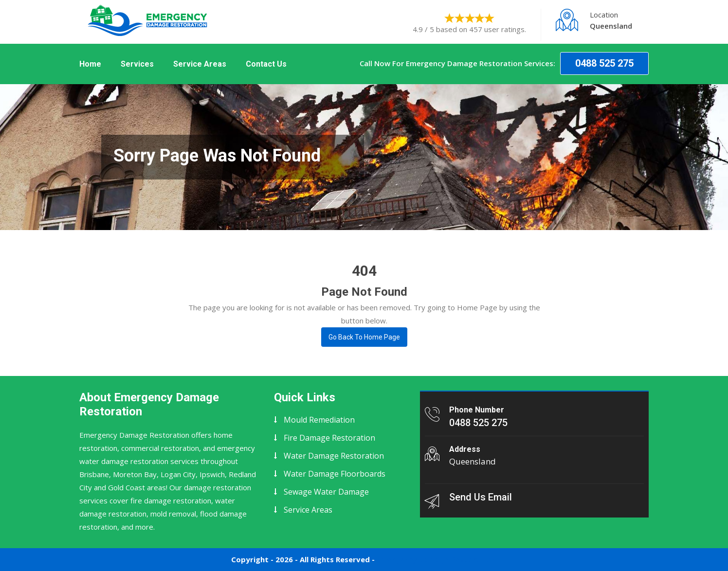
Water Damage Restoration (334, 456)
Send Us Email (481, 497)
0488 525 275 (604, 63)
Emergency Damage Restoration (436, 559)
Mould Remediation (319, 420)
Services (137, 64)
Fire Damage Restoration (329, 438)
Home (90, 64)
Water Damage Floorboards (335, 474)
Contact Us (266, 64)
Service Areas (200, 64)
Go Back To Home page (364, 337)
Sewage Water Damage (326, 492)
